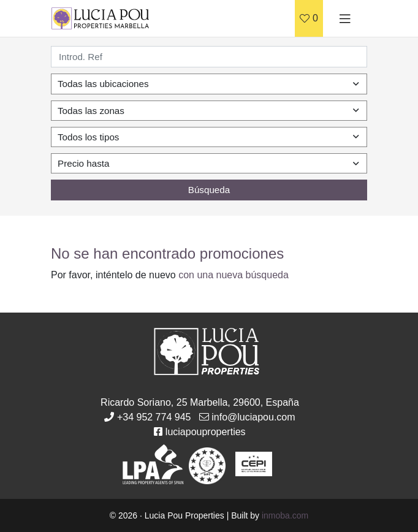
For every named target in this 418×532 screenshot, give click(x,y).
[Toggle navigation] (345, 18)
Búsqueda (209, 190)
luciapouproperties (206, 432)
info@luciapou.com (253, 417)
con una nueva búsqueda (234, 275)
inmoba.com (285, 515)
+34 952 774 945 (154, 417)
